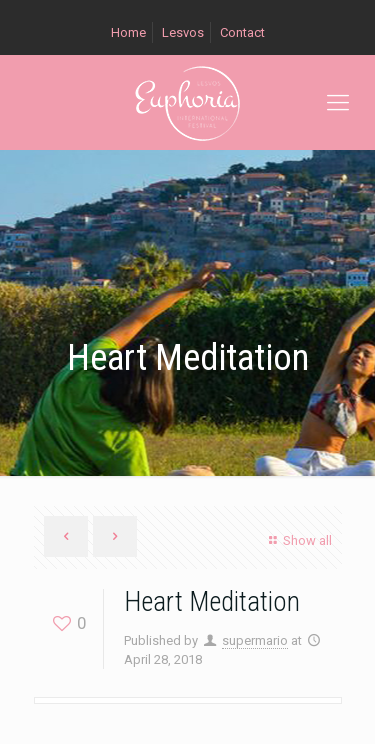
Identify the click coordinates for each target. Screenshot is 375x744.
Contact (242, 32)
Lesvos (183, 32)
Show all (297, 540)
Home (128, 32)
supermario (255, 640)
